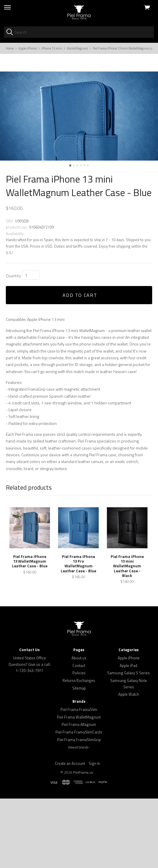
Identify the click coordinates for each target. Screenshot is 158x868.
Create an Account (70, 833)
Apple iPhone (129, 727)
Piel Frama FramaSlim (79, 779)
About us (79, 727)
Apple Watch (129, 764)
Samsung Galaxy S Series (129, 742)
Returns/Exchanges (79, 750)
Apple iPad (129, 735)
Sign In (94, 833)
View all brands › (79, 817)
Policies (79, 742)
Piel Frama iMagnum (79, 794)
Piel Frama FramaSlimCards (79, 801)
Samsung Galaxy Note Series (129, 753)
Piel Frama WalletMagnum (79, 787)
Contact (79, 735)
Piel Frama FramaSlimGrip (79, 809)
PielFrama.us (83, 842)
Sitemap (79, 758)
